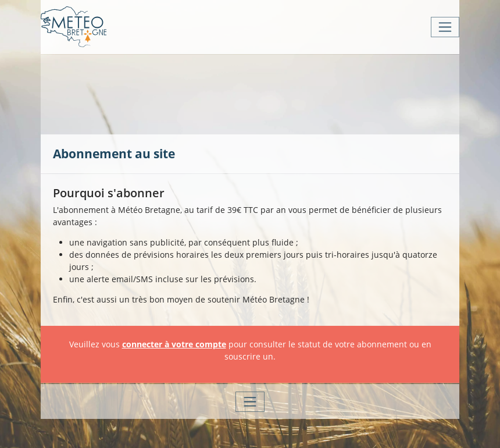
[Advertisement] (265, 93)
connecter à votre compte (174, 344)
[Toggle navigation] (445, 27)
